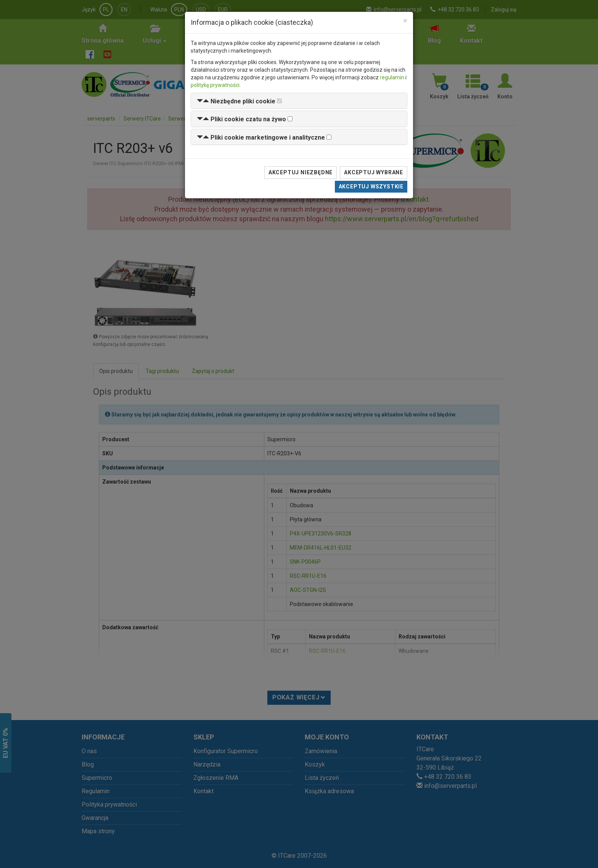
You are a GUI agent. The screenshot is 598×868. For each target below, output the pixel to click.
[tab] (299, 101)
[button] (236, 101)
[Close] (405, 21)
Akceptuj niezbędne (301, 172)
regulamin (392, 77)
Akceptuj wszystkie (371, 186)
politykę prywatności (215, 85)
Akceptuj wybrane (374, 172)
